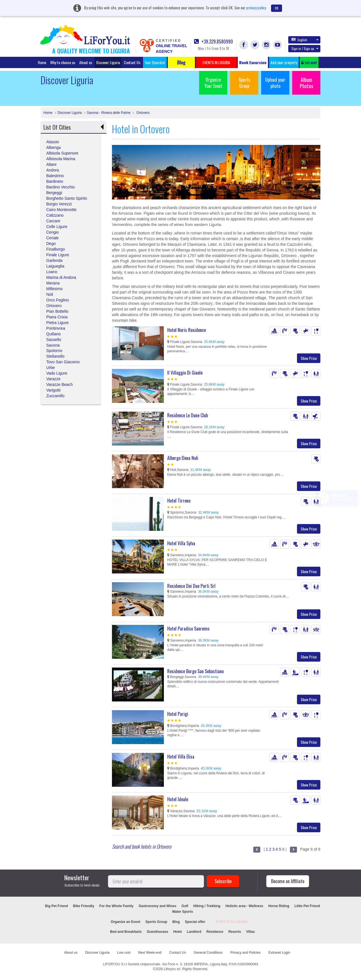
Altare (51, 164)
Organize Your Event (213, 83)
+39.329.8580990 (213, 42)
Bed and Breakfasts (126, 932)
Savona (53, 345)
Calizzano (55, 215)
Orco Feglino (58, 300)
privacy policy (256, 7)
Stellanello (55, 356)
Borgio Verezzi (59, 204)
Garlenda (54, 260)
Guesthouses (157, 932)
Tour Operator (155, 62)
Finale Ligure (58, 255)
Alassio (53, 142)
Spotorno (54, 351)
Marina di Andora (61, 277)
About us (86, 62)
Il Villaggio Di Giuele (185, 373)
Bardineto (55, 181)
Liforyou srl (172, 969)
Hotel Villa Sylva (181, 543)
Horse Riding (279, 906)
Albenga (53, 147)
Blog (176, 922)
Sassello (54, 340)
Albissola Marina (61, 159)
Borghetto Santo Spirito (67, 198)
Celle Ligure (57, 227)
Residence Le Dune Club (188, 415)
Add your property (284, 62)
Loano (52, 272)
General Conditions (208, 953)
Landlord (194, 932)
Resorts (235, 932)
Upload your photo (275, 83)
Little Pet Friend (307, 906)
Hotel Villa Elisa (181, 757)
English (305, 40)
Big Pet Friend (56, 906)
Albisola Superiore (62, 153)
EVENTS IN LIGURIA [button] (216, 62)
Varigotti (53, 390)
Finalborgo (56, 249)
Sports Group (244, 83)
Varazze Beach (60, 384)
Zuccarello (55, 396)
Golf (185, 906)
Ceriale (52, 238)
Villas (250, 932)
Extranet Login (279, 953)
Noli (50, 294)
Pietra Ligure (57, 323)
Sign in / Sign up (305, 48)
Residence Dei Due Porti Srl (191, 586)
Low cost (124, 953)
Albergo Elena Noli (183, 458)
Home (42, 62)
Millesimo (54, 289)
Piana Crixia (57, 317)
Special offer (195, 922)
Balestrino (55, 176)
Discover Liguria (108, 62)
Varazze (53, 379)
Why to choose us (63, 62)
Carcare (53, 221)
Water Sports (182, 912)
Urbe (50, 368)
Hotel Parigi (178, 714)
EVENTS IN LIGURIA (232, 922)
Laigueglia (55, 266)
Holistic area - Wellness (244, 906)
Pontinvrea (56, 328)
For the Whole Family (116, 906)
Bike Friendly (84, 906)
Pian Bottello (57, 311)
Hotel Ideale (178, 799)
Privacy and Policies (246, 953)
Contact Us (132, 62)
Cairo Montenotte (61, 210)
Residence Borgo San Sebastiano (195, 671)
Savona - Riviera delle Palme (109, 113)
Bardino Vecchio (60, 187)
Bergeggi (54, 193)
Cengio (52, 232)
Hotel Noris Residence (187, 330)
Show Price (309, 358)
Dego (51, 244)
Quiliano (53, 334)
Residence (215, 932)
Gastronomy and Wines (157, 906)
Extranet (309, 62)
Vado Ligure (57, 373)
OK (277, 8)
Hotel (177, 932)
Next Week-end (150, 953)
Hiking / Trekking (207, 906)
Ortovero (142, 113)
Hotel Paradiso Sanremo (188, 629)
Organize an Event (126, 922)
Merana (53, 283)
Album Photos (306, 83)
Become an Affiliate (288, 881)
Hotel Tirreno (179, 501)
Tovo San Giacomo (63, 362)
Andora (53, 170)
